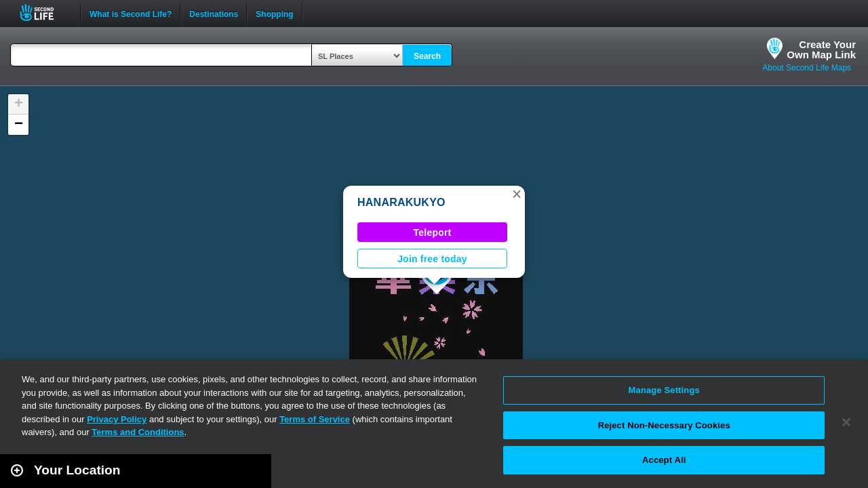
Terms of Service (315, 419)
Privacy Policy (117, 419)
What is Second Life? (131, 13)
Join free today (432, 259)
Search (427, 56)
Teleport (433, 232)
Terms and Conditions (138, 432)
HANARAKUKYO (401, 202)
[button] (517, 194)
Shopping (274, 13)
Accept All (664, 460)
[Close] (846, 422)
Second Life (44, 13)
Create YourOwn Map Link (821, 49)
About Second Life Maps (807, 68)
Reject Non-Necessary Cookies (664, 425)
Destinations (214, 13)
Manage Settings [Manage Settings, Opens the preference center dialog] (664, 390)
